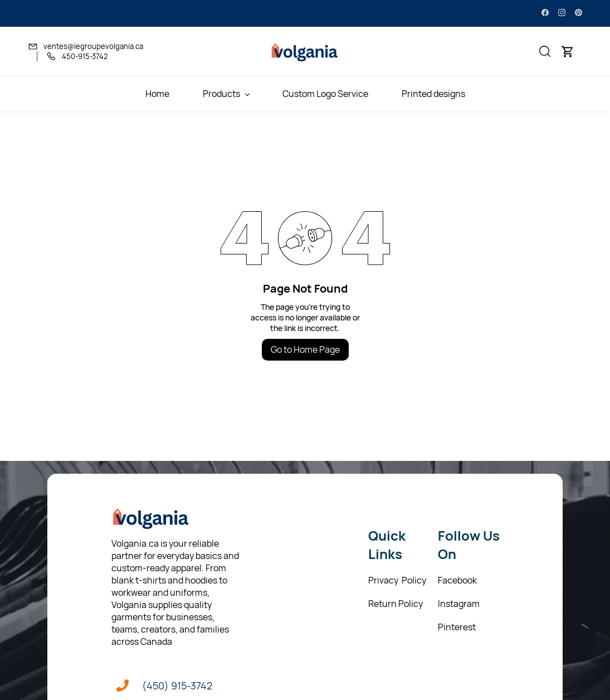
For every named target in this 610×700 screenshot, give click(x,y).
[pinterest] (579, 13)
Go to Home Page (305, 349)
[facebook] (545, 13)
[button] (545, 51)
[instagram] (562, 13)
